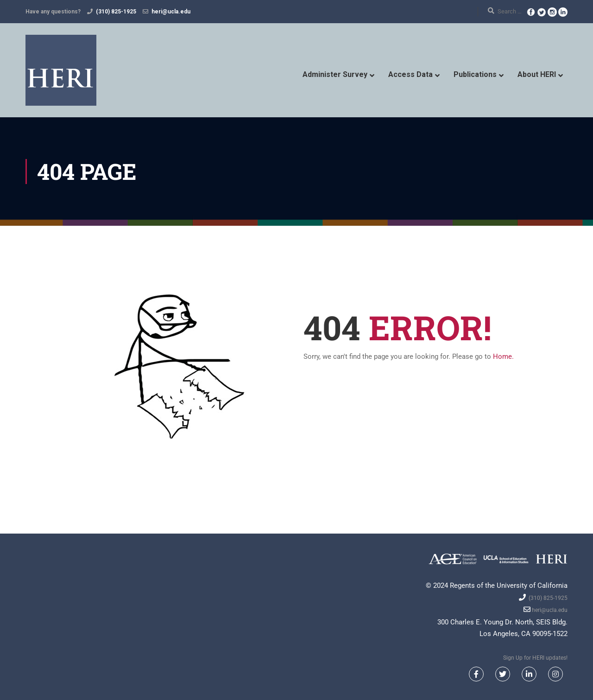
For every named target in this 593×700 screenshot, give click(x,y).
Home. (503, 356)
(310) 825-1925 (116, 12)
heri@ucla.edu (171, 12)
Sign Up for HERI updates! (535, 658)
